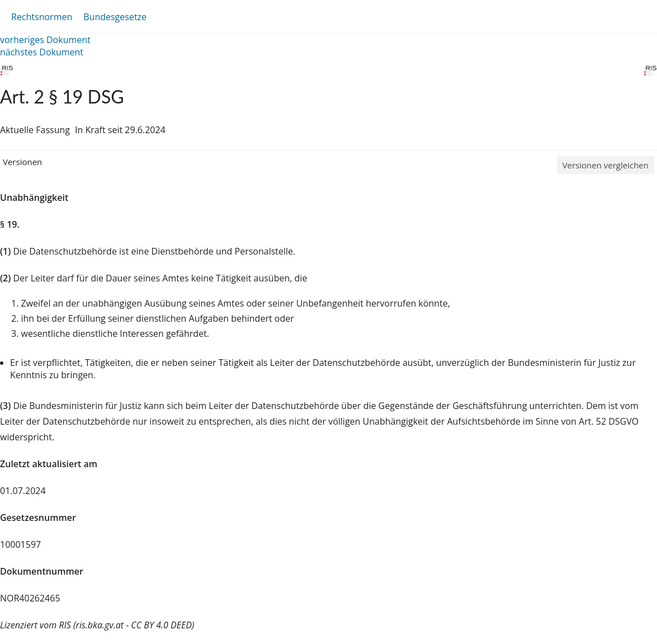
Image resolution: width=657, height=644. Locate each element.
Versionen (22, 162)
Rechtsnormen (42, 17)
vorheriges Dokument (45, 40)
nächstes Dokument (42, 52)
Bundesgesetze (115, 17)
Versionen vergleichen (606, 165)
